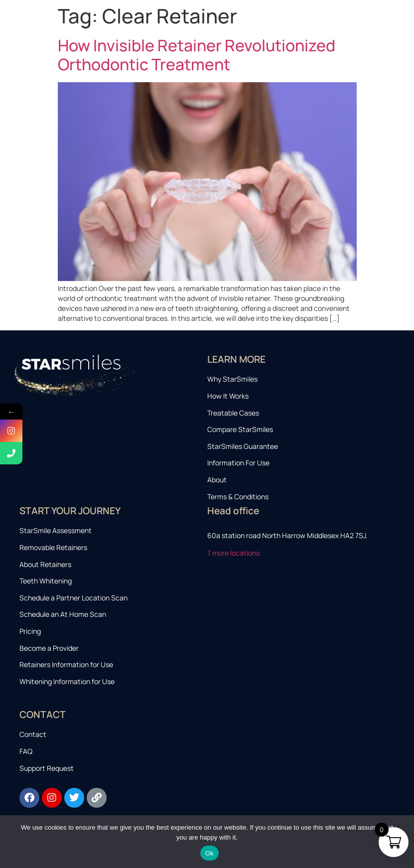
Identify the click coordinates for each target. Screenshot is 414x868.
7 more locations (234, 553)
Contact (33, 734)
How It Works (228, 396)
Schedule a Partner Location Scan (73, 598)
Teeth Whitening (46, 581)
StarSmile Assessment (56, 530)
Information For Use (238, 463)
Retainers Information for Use (66, 664)
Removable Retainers (53, 547)
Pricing (30, 631)
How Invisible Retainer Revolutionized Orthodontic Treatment (197, 55)
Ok (209, 853)
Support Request (47, 768)
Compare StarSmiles (240, 429)
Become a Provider (49, 648)
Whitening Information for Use (67, 681)
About (217, 480)
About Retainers (45, 564)
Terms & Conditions (238, 497)
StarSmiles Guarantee (243, 446)
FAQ (26, 751)
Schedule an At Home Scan (63, 614)
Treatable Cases (233, 413)
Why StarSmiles (232, 379)
